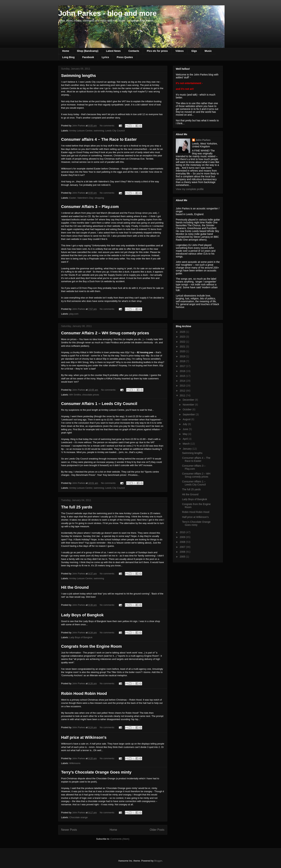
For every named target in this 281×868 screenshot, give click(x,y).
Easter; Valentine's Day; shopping (87, 198)
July (185, 424)
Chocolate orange (79, 817)
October (187, 409)
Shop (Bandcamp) (88, 51)
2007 (183, 547)
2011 (183, 395)
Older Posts (157, 830)
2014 (183, 381)
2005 (183, 557)
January (187, 449)
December (189, 400)
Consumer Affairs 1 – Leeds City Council (99, 404)
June (186, 429)
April (185, 439)
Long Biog (68, 57)
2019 (183, 356)
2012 (183, 391)
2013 (183, 386)
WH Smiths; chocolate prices (84, 395)
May (185, 434)
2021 (183, 347)
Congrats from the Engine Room (91, 646)
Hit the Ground (75, 587)
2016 (183, 371)
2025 (183, 332)
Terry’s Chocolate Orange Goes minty (96, 772)
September (189, 414)
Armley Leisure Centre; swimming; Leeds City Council (97, 131)
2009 (183, 537)
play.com (74, 314)
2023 (183, 337)
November (189, 405)
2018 (183, 361)
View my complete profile (190, 189)
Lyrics (105, 57)
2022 (183, 342)
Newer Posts (69, 830)
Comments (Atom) (120, 839)
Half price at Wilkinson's (84, 737)
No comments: (107, 126)
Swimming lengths (78, 76)
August (187, 419)
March (186, 444)
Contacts (134, 51)
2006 (183, 552)
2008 (183, 542)
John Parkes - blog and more (107, 13)
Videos (180, 51)
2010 (183, 532)
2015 (183, 376)
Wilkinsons (75, 763)
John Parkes (203, 140)
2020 (183, 351)
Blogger (158, 861)
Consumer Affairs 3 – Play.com (90, 207)
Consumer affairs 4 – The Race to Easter (99, 139)
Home (66, 51)
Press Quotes (125, 57)
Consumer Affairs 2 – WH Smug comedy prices (105, 333)
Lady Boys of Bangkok (82, 615)
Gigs (194, 51)
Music (208, 51)
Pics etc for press (157, 51)
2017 (183, 366)
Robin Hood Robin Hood (84, 693)
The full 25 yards (77, 507)
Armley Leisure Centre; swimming (87, 578)
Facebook (88, 57)
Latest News (113, 51)
